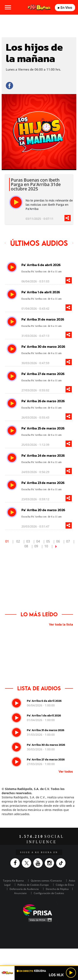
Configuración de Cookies (49, 893)
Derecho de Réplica (57, 889)
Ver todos (66, 771)
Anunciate (20, 893)
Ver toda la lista (61, 624)
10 (46, 546)
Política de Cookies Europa (33, 885)
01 (7, 541)
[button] (39, 966)
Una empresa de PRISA (39, 910)
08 (26, 546)
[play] (16, 202)
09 (36, 546)
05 (48, 541)
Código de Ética (65, 885)
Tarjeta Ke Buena (13, 881)
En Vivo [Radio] (65, 8)
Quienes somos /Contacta (46, 881)
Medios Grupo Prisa (39, 920)
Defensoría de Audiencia (24, 889)
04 (38, 541)
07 (68, 541)
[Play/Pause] (71, 973)
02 (18, 541)
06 (58, 541)
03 (28, 541)
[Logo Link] (39, 7)
